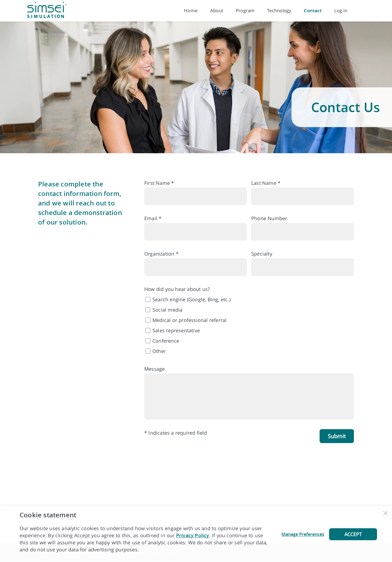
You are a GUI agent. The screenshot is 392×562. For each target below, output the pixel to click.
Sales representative (176, 330)
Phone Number (269, 218)
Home (191, 10)
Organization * (161, 254)
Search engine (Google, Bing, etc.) (192, 299)
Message (154, 369)
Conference (166, 341)
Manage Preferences (303, 534)
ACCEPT (353, 534)
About (217, 10)
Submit (337, 436)
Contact (313, 10)
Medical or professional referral (189, 320)
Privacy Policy (193, 535)
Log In (341, 10)
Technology (279, 10)
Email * (153, 218)
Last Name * (266, 183)
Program (245, 10)
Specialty (262, 254)
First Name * (159, 183)
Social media (167, 310)
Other (159, 351)
